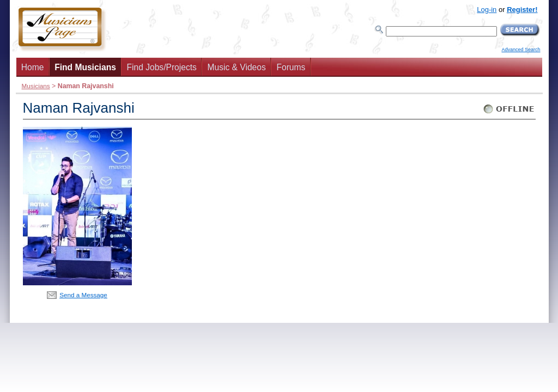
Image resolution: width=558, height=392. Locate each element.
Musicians (36, 86)
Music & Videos (237, 67)
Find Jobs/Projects (162, 67)
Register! (522, 10)
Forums (291, 67)
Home (33, 67)
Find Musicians (85, 67)
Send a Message (83, 295)
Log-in (487, 10)
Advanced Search (521, 50)
